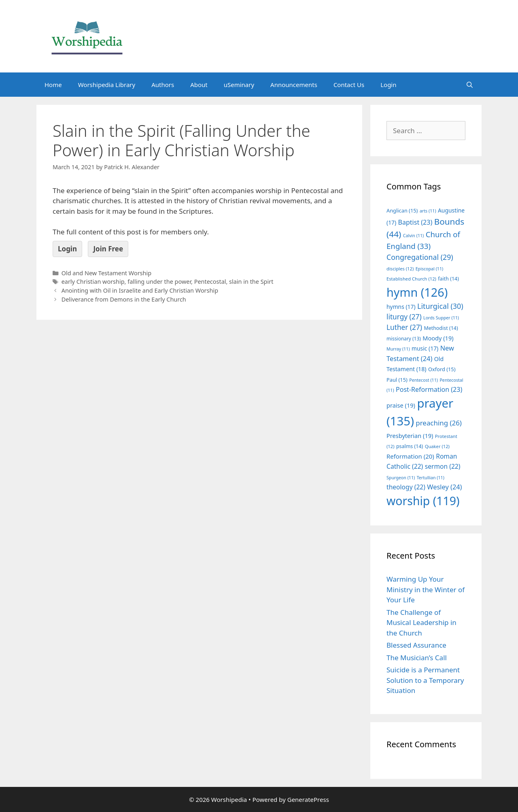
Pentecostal (210, 282)
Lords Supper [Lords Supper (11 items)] (441, 318)
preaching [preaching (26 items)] (439, 423)
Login (388, 85)
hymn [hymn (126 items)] (417, 292)
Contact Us (349, 85)
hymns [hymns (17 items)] (401, 307)
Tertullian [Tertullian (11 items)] (431, 478)
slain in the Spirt (251, 282)
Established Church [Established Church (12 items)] (411, 279)
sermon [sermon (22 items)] (443, 466)
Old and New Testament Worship (106, 273)
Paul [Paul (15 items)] (397, 380)
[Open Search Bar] (470, 85)
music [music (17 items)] (425, 348)
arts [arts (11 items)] (428, 211)
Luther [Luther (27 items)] (404, 327)
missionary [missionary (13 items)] (404, 338)
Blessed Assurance (416, 645)
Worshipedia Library (107, 85)
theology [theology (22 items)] (406, 487)
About (199, 85)
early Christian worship (93, 282)
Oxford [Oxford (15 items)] (442, 369)
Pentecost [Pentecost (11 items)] (424, 380)
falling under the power (159, 282)
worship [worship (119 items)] (423, 501)
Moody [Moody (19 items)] (438, 338)
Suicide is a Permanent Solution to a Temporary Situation (425, 680)
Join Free (108, 249)
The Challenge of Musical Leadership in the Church (421, 623)
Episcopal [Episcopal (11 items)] (430, 269)
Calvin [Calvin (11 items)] (414, 236)
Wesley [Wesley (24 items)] (444, 487)
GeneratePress (308, 799)
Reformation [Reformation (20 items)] (410, 456)
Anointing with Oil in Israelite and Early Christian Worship (140, 290)
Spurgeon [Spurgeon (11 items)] (401, 478)
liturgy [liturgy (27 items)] (404, 317)
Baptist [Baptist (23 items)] (415, 222)
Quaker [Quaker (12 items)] (437, 446)
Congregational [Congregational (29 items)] (420, 257)
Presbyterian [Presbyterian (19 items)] (410, 436)
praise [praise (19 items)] (401, 405)
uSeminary (239, 85)
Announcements (294, 85)
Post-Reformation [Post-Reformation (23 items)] (429, 389)
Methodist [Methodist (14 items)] (441, 328)
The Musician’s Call (417, 658)
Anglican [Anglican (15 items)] (402, 210)
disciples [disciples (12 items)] (400, 269)
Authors (163, 85)
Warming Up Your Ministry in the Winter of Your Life (426, 589)
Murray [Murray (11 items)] (398, 349)
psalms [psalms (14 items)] (410, 446)
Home (53, 85)
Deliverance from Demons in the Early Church (124, 299)
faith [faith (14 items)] (448, 279)
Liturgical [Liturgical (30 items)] (440, 306)
